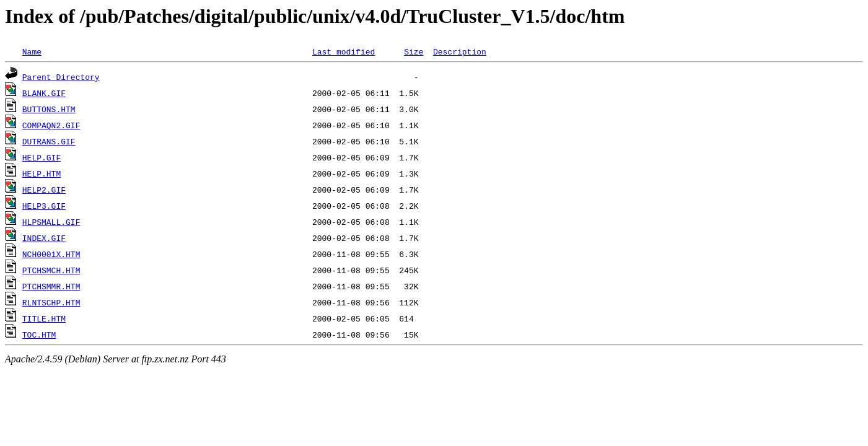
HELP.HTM (42, 173)
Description (460, 51)
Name (32, 51)
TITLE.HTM (44, 318)
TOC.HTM (39, 334)
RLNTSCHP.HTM (51, 302)
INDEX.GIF (44, 238)
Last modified (344, 51)
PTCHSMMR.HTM (51, 286)
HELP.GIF (42, 157)
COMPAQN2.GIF (51, 125)
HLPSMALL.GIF (51, 222)
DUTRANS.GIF (49, 141)
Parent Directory (61, 77)
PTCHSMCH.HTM (51, 270)
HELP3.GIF (44, 206)
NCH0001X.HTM (51, 254)
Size (414, 51)
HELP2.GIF (44, 190)
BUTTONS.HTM (49, 109)
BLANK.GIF (44, 93)
